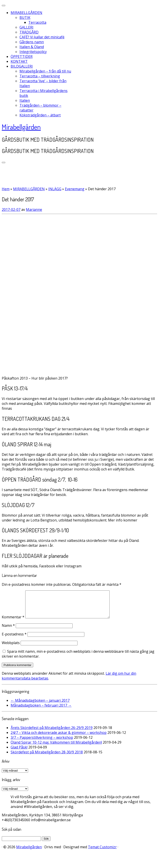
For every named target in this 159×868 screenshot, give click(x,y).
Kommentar (13, 622)
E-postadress (14, 639)
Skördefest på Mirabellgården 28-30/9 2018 (47, 757)
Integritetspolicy (33, 52)
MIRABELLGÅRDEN (26, 13)
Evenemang (75, 189)
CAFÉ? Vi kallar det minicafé (42, 37)
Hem (6, 189)
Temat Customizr (102, 852)
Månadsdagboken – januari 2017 (40, 706)
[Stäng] (4, 6)
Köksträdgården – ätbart (40, 115)
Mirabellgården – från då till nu (45, 71)
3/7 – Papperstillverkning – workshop (42, 743)
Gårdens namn (32, 42)
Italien (25, 100)
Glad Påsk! (19, 752)
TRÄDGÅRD (29, 32)
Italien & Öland (32, 47)
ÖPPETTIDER (22, 57)
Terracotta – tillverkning (40, 76)
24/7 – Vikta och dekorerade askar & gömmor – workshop (59, 738)
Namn (8, 631)
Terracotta (37, 22)
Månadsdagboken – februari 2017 (41, 711)
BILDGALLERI (22, 66)
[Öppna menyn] (4, 163)
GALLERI (26, 27)
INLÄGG (55, 189)
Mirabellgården (21, 127)
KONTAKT (19, 61)
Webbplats (11, 648)
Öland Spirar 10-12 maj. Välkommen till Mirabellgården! (56, 748)
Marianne (34, 210)
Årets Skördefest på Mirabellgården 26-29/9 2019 (52, 733)
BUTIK (25, 18)
